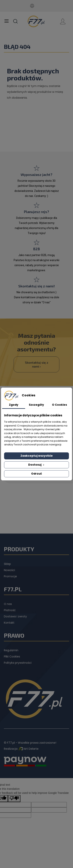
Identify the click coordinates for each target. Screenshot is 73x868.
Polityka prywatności (18, 663)
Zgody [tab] (14, 405)
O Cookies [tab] (59, 405)
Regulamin (11, 650)
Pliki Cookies (12, 656)
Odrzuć (36, 474)
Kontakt (9, 623)
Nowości (9, 570)
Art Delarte (29, 749)
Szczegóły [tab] (36, 405)
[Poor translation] (14, 799)
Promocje (10, 576)
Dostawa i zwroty (15, 616)
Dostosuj (37, 465)
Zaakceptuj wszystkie (37, 456)
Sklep (7, 564)
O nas (8, 604)
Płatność (10, 610)
